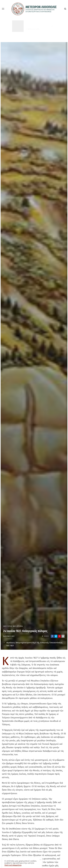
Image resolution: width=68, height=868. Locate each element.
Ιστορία (20, 626)
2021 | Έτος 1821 (10, 626)
